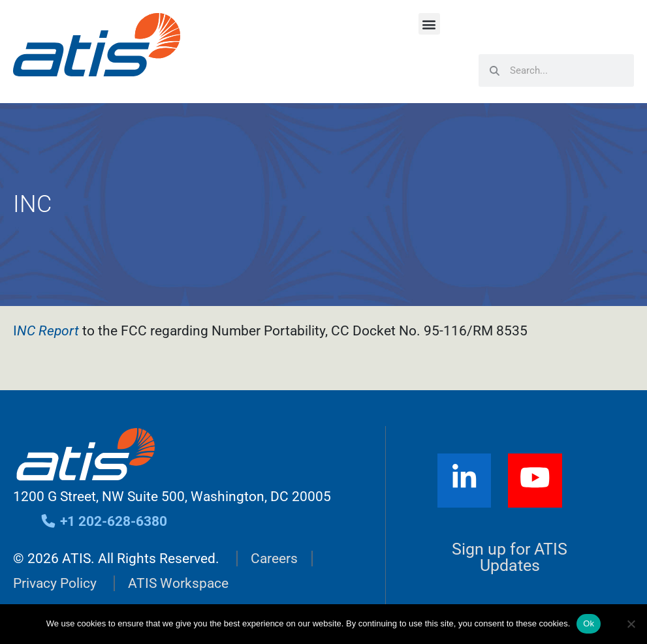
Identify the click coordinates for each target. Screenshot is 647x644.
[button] (429, 24)
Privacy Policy (55, 583)
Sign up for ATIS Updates (510, 557)
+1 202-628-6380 (103, 521)
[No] (631, 624)
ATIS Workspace (178, 583)
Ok (589, 623)
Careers (274, 559)
